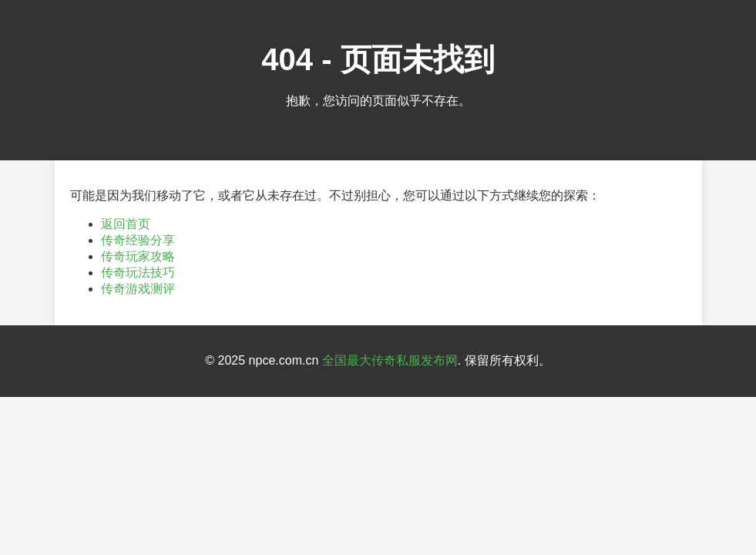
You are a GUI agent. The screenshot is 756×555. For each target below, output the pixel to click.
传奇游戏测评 (138, 289)
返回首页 (126, 224)
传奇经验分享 (138, 240)
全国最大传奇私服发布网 (390, 360)
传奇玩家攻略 (138, 256)
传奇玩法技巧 (138, 272)
